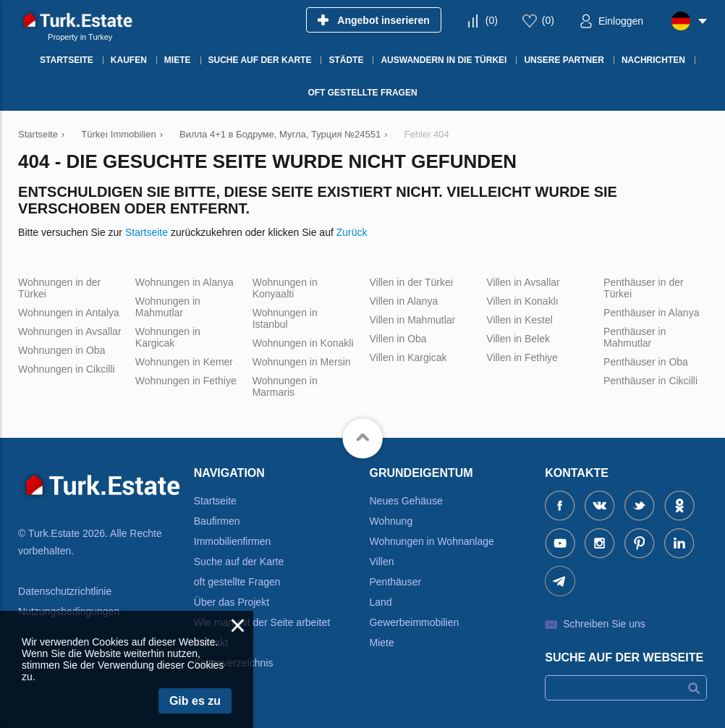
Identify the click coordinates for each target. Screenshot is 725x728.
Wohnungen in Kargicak (168, 337)
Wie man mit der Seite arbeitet (262, 622)
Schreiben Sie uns (604, 624)
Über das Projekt (232, 602)
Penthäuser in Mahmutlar (635, 337)
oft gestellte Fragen (237, 582)
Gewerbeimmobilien (414, 622)
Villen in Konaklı (522, 301)
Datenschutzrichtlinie (65, 591)
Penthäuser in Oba (646, 362)
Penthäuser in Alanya (651, 313)
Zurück (352, 232)
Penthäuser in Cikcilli (650, 381)
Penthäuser (395, 582)
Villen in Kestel (520, 320)
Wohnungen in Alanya (185, 282)
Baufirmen (217, 521)
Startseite (147, 232)
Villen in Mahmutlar (412, 320)
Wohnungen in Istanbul (285, 318)
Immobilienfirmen (233, 541)
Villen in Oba (398, 339)
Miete (381, 643)
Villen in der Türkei (411, 282)
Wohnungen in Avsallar (70, 331)
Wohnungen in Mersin (302, 362)
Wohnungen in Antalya (69, 313)
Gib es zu (195, 701)
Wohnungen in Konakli (303, 343)
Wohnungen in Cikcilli (67, 369)
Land (380, 602)
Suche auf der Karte (239, 562)
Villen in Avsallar (523, 282)
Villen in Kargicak (408, 357)
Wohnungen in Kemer (184, 362)
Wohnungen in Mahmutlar (168, 307)
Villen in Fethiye (522, 357)
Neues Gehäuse (406, 501)
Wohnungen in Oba (62, 350)
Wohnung (391, 521)
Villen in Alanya (403, 301)
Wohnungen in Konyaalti (285, 288)
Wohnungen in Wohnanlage (431, 541)
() (492, 20)
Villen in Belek (518, 339)
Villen (381, 562)
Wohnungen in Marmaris (285, 386)
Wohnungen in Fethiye (186, 381)
